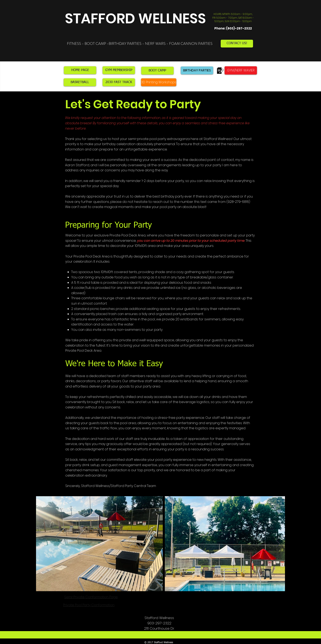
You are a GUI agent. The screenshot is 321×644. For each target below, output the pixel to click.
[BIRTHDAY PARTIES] (197, 70)
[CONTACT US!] (237, 44)
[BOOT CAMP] (157, 71)
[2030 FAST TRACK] (119, 82)
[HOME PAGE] (80, 70)
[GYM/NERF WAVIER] (241, 70)
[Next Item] (278, 544)
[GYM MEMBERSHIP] (119, 70)
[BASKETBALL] (80, 82)
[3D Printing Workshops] (159, 82)
